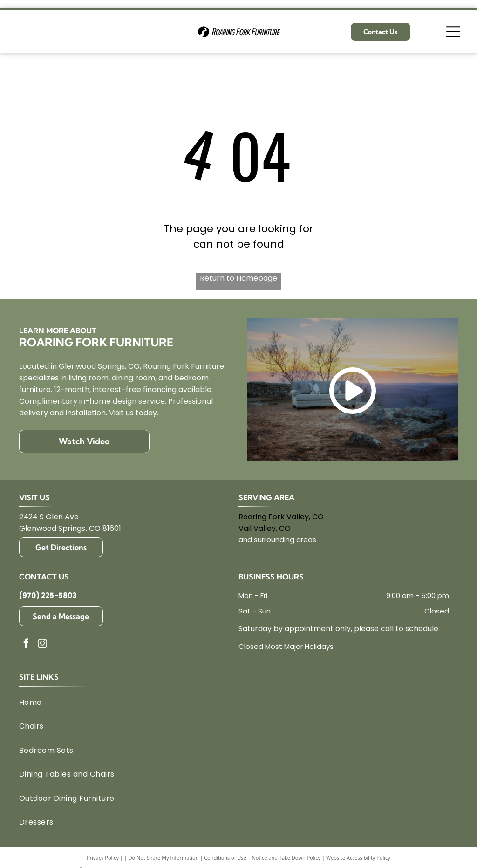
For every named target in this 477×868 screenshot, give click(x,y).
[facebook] (26, 644)
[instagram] (42, 644)
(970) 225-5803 (48, 596)
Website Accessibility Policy (358, 858)
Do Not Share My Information (164, 858)
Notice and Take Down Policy (286, 858)
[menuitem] (234, 702)
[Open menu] (453, 32)
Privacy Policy (103, 858)
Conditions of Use (225, 858)
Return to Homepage (238, 278)
